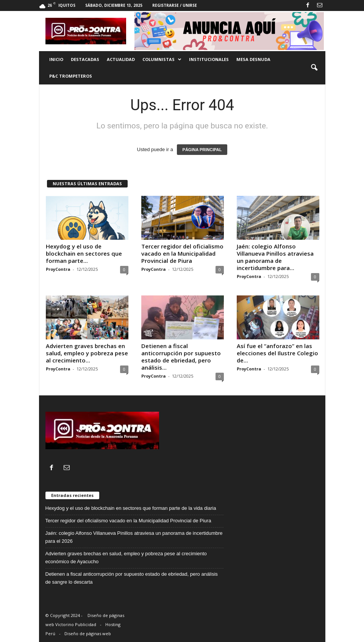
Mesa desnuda (253, 59)
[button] (314, 68)
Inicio (56, 59)
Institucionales (209, 59)
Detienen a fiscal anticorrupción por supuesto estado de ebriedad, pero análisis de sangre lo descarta (132, 578)
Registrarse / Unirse (175, 5)
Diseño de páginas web (88, 633)
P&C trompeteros (71, 76)
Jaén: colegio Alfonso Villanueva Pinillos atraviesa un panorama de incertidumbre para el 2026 (134, 537)
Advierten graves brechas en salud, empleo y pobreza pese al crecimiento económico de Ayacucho (126, 558)
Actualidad (121, 59)
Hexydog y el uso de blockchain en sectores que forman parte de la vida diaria (131, 508)
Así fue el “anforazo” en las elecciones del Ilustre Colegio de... (277, 353)
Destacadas (85, 59)
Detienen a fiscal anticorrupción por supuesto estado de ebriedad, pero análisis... (181, 357)
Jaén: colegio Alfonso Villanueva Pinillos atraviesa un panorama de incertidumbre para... (275, 257)
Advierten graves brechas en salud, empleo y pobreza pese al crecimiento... (87, 353)
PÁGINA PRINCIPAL (202, 150)
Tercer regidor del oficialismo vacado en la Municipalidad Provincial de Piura (182, 253)
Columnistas (162, 59)
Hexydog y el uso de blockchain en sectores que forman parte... (84, 253)
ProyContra (58, 269)
